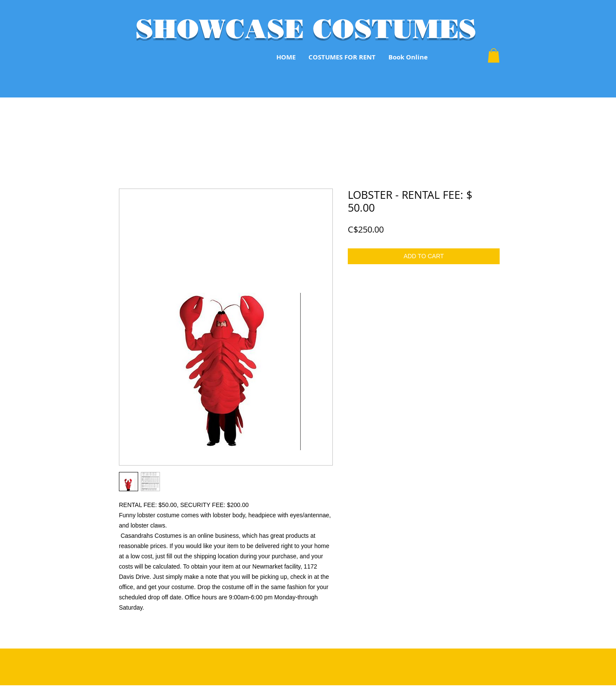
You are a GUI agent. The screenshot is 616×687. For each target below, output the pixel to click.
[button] (494, 55)
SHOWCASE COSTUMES (306, 29)
